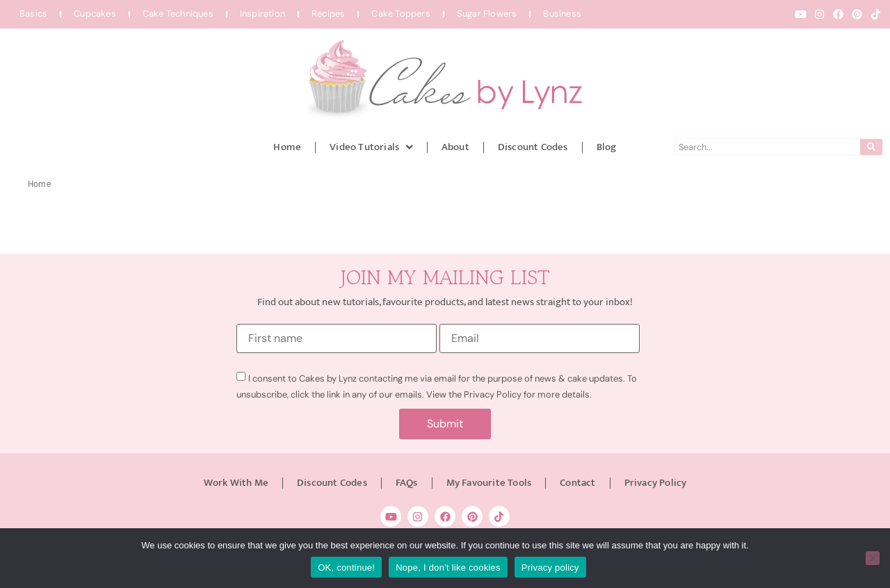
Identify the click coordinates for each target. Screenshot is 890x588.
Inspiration (262, 14)
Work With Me (236, 483)
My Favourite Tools (489, 483)
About (455, 147)
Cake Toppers (400, 14)
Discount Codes (533, 147)
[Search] (871, 147)
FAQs (407, 483)
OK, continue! (346, 567)
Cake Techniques (178, 14)
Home (287, 147)
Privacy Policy (656, 483)
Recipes (328, 14)
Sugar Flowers (487, 14)
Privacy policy (550, 567)
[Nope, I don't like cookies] (873, 558)
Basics (33, 14)
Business (562, 14)
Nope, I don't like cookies (448, 567)
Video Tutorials (371, 147)
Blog (607, 147)
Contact (577, 483)
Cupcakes (95, 14)
